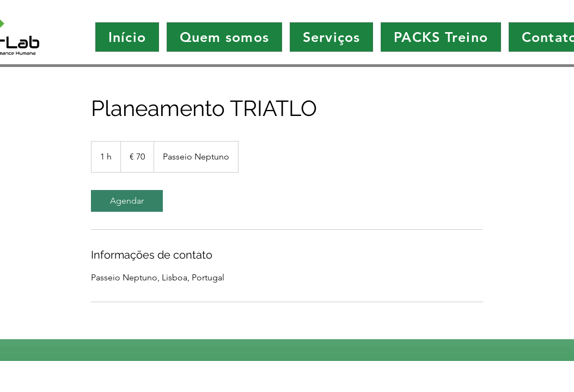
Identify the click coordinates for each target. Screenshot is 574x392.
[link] (127, 201)
